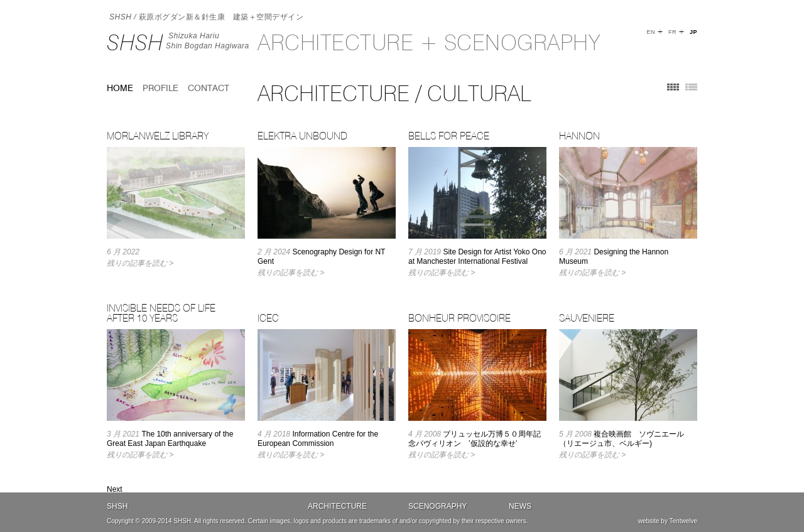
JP (693, 32)
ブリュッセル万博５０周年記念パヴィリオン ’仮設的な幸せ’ (475, 439)
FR (672, 32)
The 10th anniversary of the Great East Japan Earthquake (170, 439)
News (520, 506)
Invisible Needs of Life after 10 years (161, 313)
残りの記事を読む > (140, 263)
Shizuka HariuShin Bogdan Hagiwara (208, 41)
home (120, 88)
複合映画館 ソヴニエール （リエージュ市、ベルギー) (625, 439)
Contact (209, 88)
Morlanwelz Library (158, 136)
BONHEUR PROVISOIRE (459, 318)
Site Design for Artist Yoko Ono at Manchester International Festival (477, 257)
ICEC (268, 318)
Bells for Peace (449, 136)
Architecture (337, 506)
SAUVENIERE (587, 318)
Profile (160, 88)
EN (651, 32)
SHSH (135, 42)
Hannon (579, 136)
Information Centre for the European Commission (318, 439)
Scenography (437, 506)
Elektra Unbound (302, 136)
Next (115, 489)
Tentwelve (683, 521)
